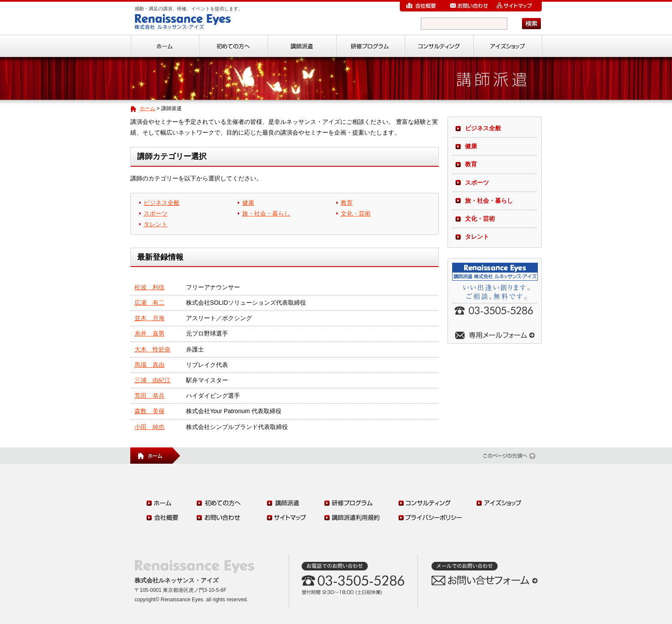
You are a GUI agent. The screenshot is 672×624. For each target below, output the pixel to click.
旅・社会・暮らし (266, 213)
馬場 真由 (150, 365)
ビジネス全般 (162, 203)
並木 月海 (150, 318)
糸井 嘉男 (150, 333)
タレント (156, 224)
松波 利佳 (150, 287)
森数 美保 (150, 411)
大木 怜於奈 (153, 349)
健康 (248, 203)
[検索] (464, 24)
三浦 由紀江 (153, 380)
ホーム (147, 108)
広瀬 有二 (150, 303)
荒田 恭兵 (150, 396)
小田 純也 (150, 427)
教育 (347, 203)
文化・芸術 (356, 213)
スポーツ (156, 213)
